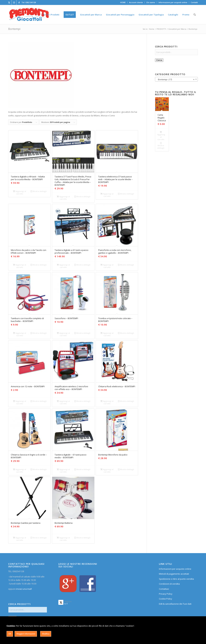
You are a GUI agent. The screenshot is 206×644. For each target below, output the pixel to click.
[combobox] (176, 79)
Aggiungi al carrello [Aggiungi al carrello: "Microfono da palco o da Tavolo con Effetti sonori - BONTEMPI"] (20, 266)
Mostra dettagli (39, 191)
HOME (123, 2)
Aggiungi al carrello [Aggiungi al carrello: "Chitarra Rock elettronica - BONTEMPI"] (107, 402)
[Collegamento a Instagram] (14, 2)
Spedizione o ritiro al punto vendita (176, 579)
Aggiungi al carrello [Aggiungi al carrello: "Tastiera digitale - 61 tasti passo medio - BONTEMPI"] (63, 470)
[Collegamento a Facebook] (19, 2)
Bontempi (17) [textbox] (175, 79)
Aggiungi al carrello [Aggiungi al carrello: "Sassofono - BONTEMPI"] (63, 334)
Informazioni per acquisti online (173, 2)
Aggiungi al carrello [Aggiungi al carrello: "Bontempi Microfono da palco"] (107, 470)
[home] (29, 15)
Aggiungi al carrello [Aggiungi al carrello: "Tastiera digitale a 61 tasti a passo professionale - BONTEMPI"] (63, 266)
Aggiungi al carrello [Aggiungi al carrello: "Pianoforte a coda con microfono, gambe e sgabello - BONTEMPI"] (107, 266)
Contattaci (164, 589)
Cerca (159, 60)
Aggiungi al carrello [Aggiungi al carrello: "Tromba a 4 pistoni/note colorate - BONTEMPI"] (107, 334)
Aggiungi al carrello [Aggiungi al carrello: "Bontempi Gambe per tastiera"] (20, 539)
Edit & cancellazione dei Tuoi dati (175, 604)
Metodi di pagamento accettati (174, 574)
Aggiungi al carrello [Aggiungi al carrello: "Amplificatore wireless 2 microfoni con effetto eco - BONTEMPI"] (63, 402)
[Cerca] (195, 15)
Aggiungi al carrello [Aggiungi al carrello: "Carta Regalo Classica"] (161, 136)
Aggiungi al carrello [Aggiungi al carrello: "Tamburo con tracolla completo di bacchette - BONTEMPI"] (20, 334)
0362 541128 (31, 2)
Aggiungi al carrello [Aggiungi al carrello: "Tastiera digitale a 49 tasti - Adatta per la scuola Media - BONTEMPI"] (20, 192)
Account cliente (136, 2)
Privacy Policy (166, 594)
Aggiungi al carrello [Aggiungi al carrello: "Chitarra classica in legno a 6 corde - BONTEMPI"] (20, 470)
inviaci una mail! (24, 589)
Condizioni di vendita (169, 584)
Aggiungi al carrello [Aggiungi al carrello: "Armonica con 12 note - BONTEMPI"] (20, 402)
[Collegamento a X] (9, 2)
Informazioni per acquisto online (175, 569)
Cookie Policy (165, 599)
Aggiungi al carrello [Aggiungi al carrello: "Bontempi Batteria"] (63, 539)
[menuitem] (123, 2)
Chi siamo (151, 2)
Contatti (194, 2)
